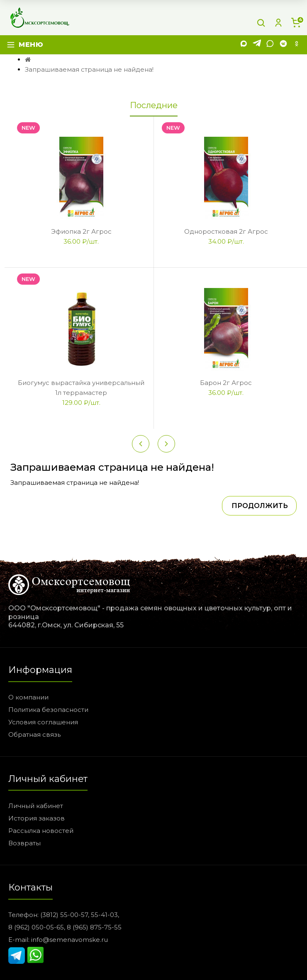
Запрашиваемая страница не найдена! (89, 69)
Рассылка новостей (41, 831)
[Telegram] (257, 45)
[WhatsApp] (270, 45)
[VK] (283, 45)
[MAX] (244, 45)
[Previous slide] (141, 444)
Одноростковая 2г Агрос (226, 231)
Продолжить (260, 506)
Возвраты (24, 843)
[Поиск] (261, 23)
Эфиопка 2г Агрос (81, 231)
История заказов (37, 818)
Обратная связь (34, 734)
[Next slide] (166, 444)
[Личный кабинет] (278, 23)
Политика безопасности (48, 710)
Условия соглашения (43, 722)
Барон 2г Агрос (226, 383)
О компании (28, 697)
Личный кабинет (36, 806)
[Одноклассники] (297, 45)
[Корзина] (296, 23)
